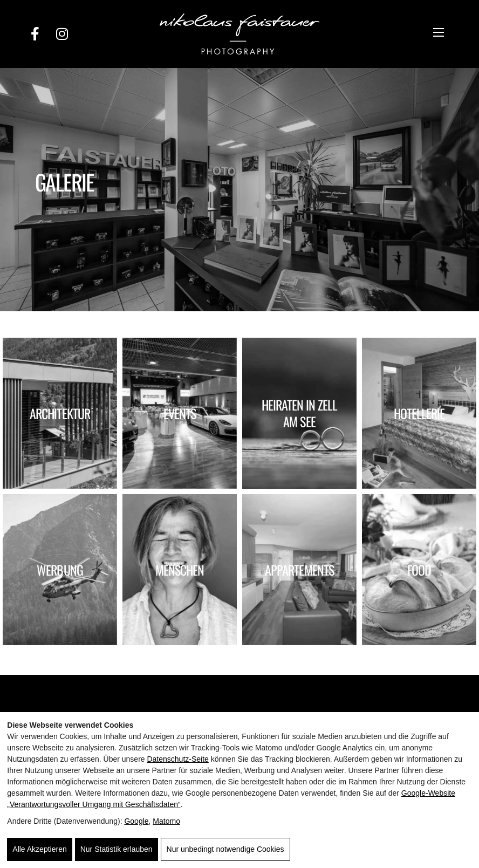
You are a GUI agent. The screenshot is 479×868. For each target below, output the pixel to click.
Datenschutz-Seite (177, 759)
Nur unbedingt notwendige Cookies (225, 849)
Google (136, 821)
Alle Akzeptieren (39, 849)
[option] (239, 190)
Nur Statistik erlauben (117, 849)
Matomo (166, 821)
